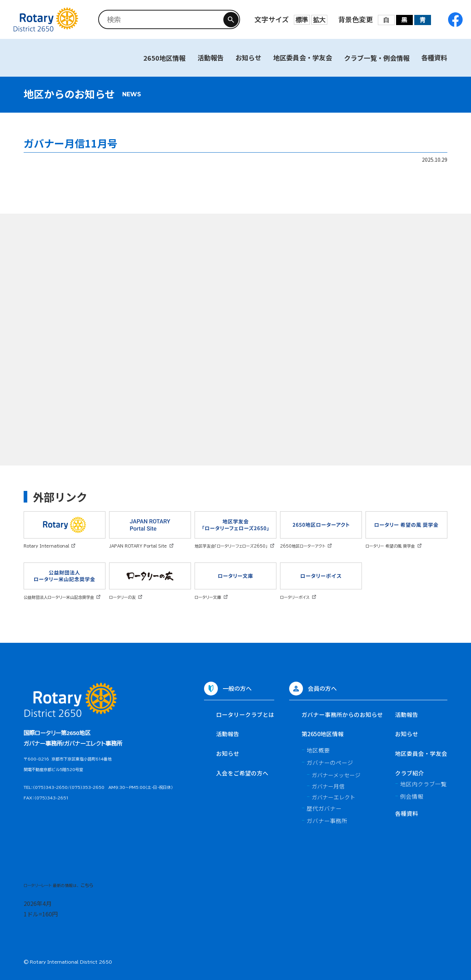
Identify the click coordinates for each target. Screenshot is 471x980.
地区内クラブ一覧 (423, 784)
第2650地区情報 (323, 734)
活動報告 (211, 57)
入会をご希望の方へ (242, 773)
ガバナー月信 (328, 786)
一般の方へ (237, 688)
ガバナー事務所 (327, 820)
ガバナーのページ (330, 762)
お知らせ (248, 57)
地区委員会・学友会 (303, 57)
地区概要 (318, 750)
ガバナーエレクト (334, 797)
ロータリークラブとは (245, 714)
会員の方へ (322, 688)
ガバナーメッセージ (336, 775)
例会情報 (412, 796)
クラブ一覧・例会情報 (377, 58)
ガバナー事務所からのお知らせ (342, 714)
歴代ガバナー (324, 808)
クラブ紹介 (410, 773)
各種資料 (434, 57)
